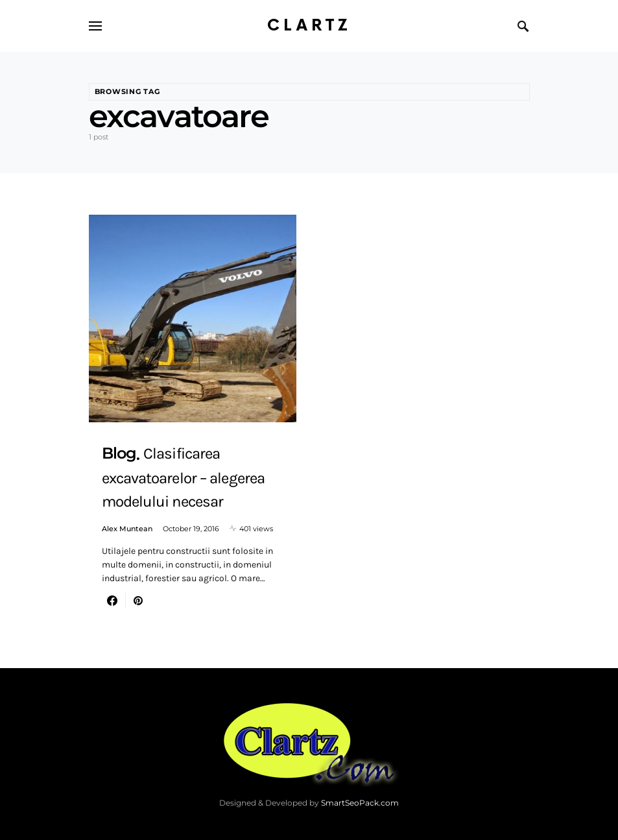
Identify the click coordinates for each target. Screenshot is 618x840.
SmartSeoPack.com (360, 803)
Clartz (309, 26)
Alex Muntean (127, 529)
